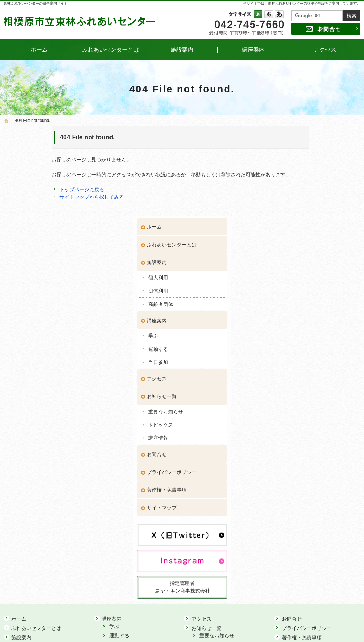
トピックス (295, 333)
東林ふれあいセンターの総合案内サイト (36, 3)
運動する (293, 257)
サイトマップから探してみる (44, 197)
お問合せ (291, 363)
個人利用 (293, 186)
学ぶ (288, 244)
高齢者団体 (295, 213)
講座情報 (293, 347)
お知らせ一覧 (296, 305)
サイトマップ (296, 416)
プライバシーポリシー (306, 381)
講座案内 (291, 229)
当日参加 (293, 271)
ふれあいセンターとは (306, 153)
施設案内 (291, 171)
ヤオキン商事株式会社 (319, 499)
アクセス (291, 287)
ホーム (289, 135)
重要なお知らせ (300, 320)
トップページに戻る (34, 189)
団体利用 (293, 199)
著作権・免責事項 (301, 398)
